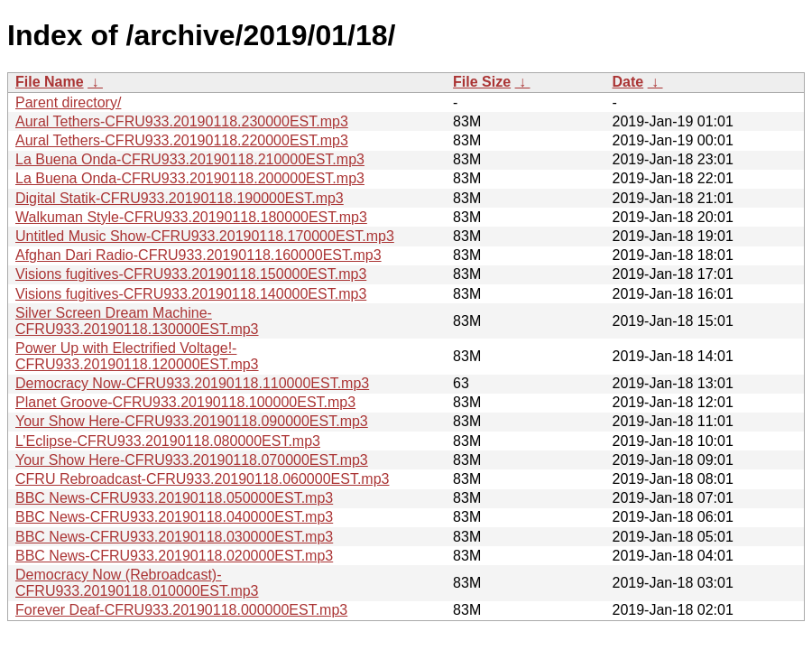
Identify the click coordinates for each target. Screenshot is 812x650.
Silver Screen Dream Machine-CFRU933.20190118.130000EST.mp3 (137, 321)
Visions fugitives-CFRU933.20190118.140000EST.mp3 (191, 294)
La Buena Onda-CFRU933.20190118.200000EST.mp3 (190, 178)
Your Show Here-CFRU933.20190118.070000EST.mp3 (192, 460)
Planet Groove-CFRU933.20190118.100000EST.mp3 (185, 402)
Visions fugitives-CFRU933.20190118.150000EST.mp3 (191, 274)
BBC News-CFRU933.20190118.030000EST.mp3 (174, 537)
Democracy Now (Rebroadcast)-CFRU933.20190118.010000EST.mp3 (137, 583)
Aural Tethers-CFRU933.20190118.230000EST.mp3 (182, 121)
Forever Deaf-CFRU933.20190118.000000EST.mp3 (181, 610)
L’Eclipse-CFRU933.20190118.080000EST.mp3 (168, 441)
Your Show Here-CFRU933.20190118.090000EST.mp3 (192, 421)
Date (627, 82)
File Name (50, 82)
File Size (482, 82)
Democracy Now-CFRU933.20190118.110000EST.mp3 (192, 383)
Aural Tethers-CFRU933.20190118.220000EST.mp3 (182, 140)
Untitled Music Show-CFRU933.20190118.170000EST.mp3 (205, 236)
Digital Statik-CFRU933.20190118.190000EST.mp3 (180, 198)
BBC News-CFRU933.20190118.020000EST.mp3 (174, 556)
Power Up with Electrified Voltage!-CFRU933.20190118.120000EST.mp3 (137, 356)
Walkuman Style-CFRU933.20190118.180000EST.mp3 (191, 217)
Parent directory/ (68, 102)
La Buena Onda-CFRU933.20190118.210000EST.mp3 (190, 159)
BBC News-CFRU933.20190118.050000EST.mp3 (174, 498)
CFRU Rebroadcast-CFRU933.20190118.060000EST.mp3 (202, 479)
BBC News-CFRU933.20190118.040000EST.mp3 (174, 517)
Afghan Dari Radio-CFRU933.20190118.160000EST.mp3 (198, 255)
